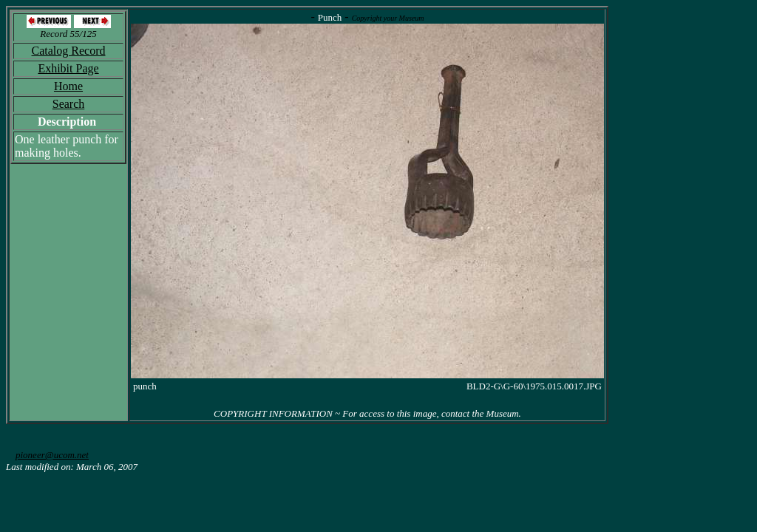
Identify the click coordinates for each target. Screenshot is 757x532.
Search (69, 104)
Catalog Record (69, 51)
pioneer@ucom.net (52, 455)
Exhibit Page (68, 68)
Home (68, 86)
